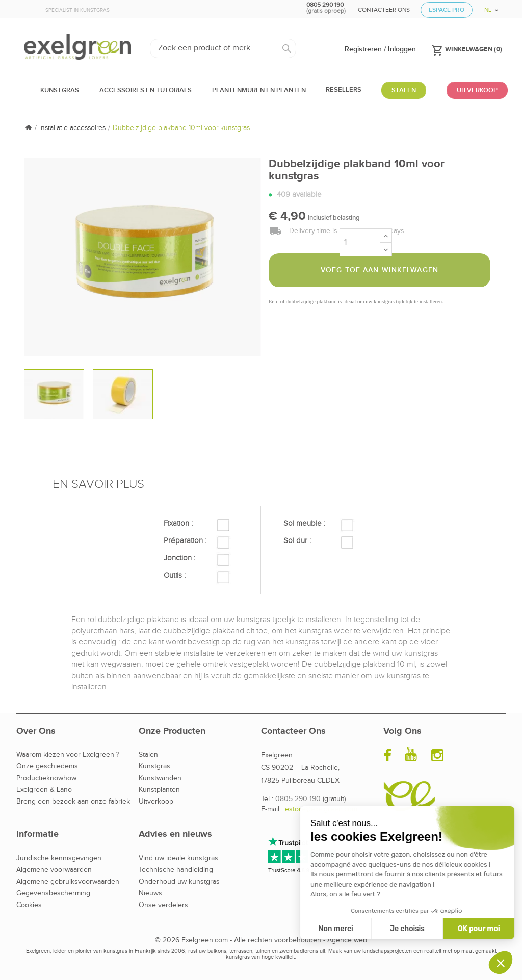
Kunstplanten (159, 790)
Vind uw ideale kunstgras (178, 858)
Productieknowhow (46, 778)
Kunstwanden (160, 778)
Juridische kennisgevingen (59, 858)
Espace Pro (447, 10)
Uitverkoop (156, 802)
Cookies (29, 905)
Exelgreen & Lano (44, 790)
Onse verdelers (163, 905)
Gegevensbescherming (53, 893)
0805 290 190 (298, 799)
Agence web (347, 940)
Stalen (148, 755)
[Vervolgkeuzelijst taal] (488, 6)
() (467, 49)
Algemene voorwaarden (54, 870)
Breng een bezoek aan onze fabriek (73, 802)
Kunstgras (154, 766)
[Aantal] (360, 242)
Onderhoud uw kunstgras (179, 882)
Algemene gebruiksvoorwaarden (68, 882)
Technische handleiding (176, 870)
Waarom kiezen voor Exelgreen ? (68, 755)
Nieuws (150, 893)
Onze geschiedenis (47, 766)
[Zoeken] (223, 48)
